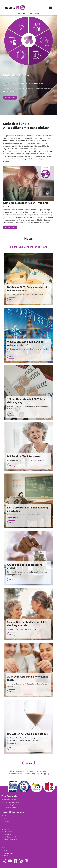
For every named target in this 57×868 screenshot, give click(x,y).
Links (5, 850)
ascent (22, 13)
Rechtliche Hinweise (10, 837)
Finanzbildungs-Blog (16, 774)
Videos (6, 856)
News (5, 848)
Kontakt (6, 829)
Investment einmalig (10, 800)
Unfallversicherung (10, 808)
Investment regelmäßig (11, 802)
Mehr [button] (11, 299)
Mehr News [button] (29, 763)
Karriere (6, 821)
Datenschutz (8, 832)
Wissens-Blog (30, 774)
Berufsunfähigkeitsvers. (12, 805)
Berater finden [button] (10, 98)
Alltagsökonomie (9, 816)
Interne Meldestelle (10, 840)
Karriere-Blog (41, 771)
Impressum (7, 834)
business (35, 13)
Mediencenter (8, 853)
